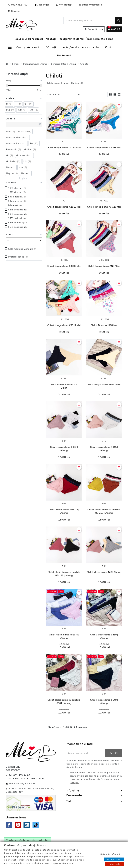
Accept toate (114, 859)
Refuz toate (114, 864)
